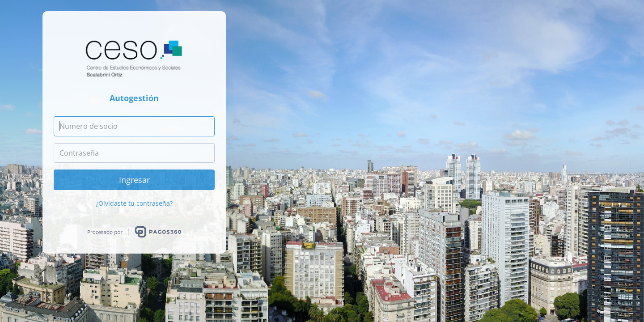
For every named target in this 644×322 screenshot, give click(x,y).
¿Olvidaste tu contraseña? (134, 203)
